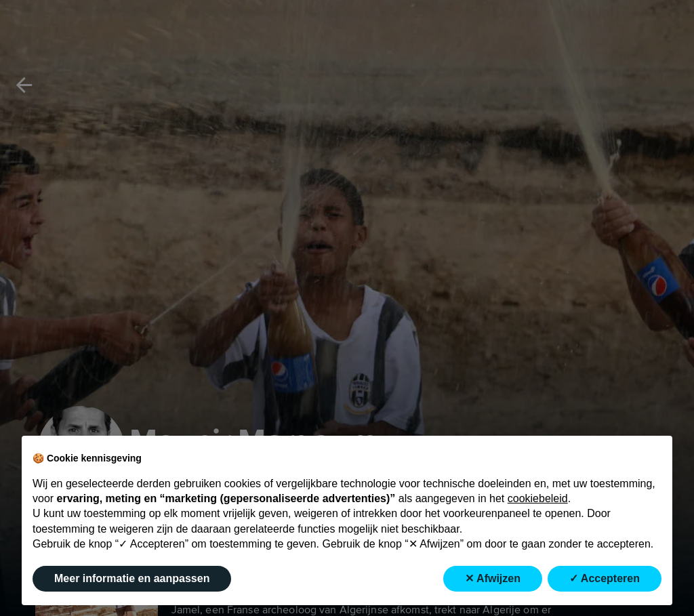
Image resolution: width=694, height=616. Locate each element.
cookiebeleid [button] (538, 498)
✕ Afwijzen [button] (493, 578)
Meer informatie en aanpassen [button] (132, 578)
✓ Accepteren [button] (605, 578)
